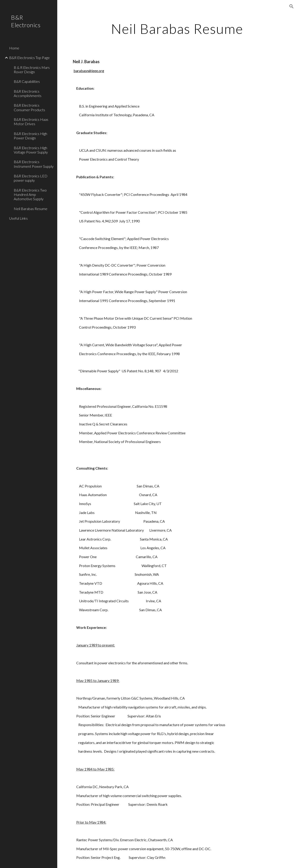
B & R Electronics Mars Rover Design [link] (32, 70)
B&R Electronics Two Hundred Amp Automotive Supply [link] (30, 195)
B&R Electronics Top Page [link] (29, 58)
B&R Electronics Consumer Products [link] (29, 107)
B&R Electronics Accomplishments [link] (28, 93)
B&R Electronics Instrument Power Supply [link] (34, 164)
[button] (292, 6)
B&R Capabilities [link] (27, 81)
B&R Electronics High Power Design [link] (30, 136)
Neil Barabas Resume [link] (31, 209)
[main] (177, 29)
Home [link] (14, 48)
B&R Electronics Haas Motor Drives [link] (31, 122)
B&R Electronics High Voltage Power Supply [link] (31, 150)
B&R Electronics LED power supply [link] (31, 178)
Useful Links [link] (18, 218)
